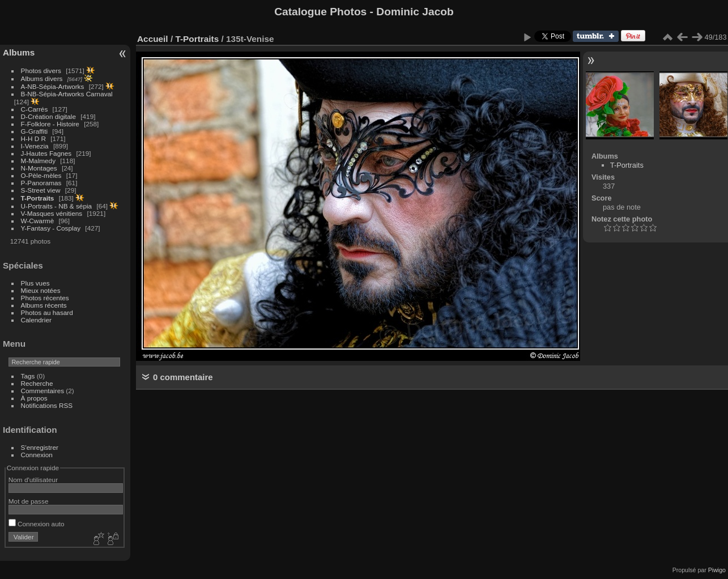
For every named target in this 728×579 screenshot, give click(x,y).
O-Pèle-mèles (41, 175)
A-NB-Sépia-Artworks (53, 86)
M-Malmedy (38, 161)
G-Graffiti (35, 131)
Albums (19, 52)
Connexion (37, 455)
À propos (34, 398)
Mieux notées (41, 290)
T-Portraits (38, 198)
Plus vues (35, 283)
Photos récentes (45, 298)
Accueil (153, 39)
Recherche (37, 383)
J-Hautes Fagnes (46, 153)
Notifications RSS (47, 405)
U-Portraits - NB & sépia (57, 206)
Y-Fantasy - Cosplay (51, 228)
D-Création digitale (48, 116)
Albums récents (44, 305)
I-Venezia (35, 146)
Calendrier (36, 320)
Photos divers (41, 71)
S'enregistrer (40, 447)
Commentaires (43, 391)
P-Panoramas (41, 183)
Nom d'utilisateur (33, 480)
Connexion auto (37, 524)
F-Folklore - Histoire (50, 124)
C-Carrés (35, 109)
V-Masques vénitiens (52, 213)
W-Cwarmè (38, 221)
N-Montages (39, 168)
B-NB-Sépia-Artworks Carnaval (67, 94)
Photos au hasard (47, 312)
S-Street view (41, 190)
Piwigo (717, 570)
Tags (28, 376)
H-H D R (33, 139)
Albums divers (42, 78)
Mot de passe (29, 501)
